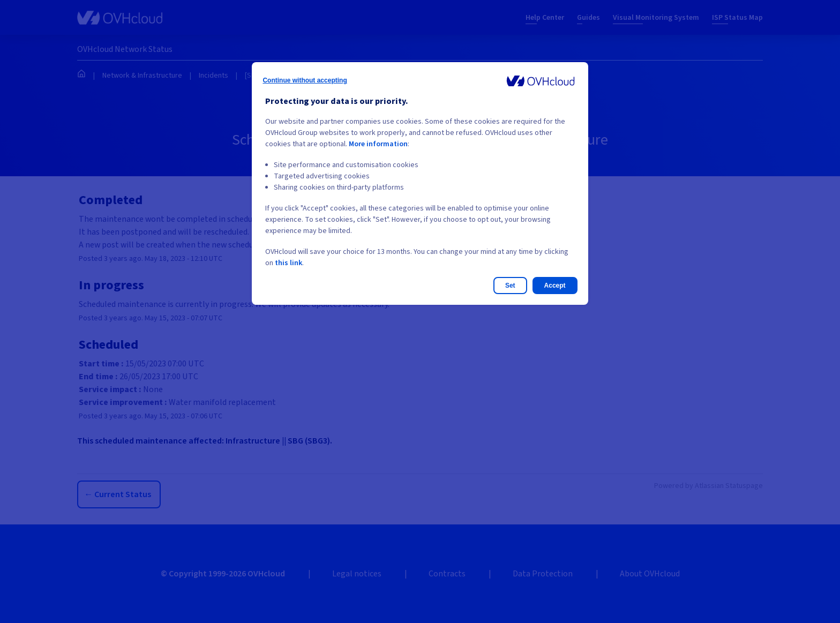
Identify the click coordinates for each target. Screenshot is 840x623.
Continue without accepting (305, 80)
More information (378, 144)
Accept (555, 286)
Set (510, 286)
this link (288, 263)
